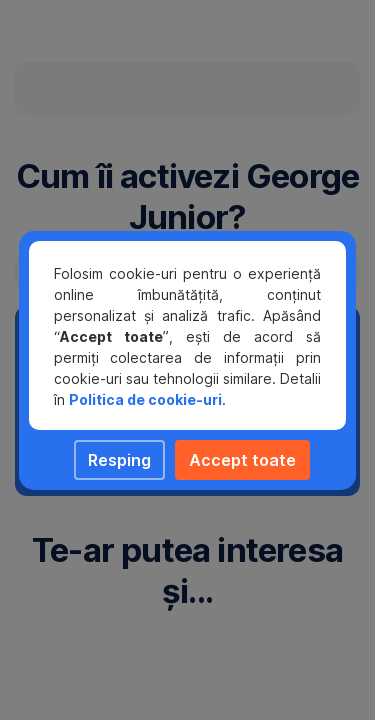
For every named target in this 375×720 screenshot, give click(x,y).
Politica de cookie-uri (145, 399)
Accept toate (242, 460)
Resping (119, 460)
